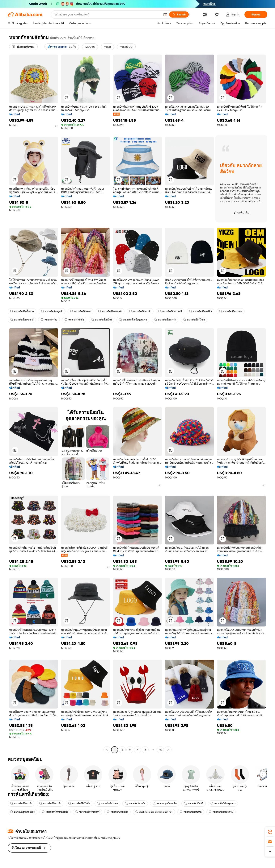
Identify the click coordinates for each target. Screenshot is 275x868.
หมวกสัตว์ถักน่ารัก (140, 311)
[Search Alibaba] (107, 14)
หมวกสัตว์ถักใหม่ (101, 320)
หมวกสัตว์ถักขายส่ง (231, 311)
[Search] (179, 14)
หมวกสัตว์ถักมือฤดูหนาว (133, 320)
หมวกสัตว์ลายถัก (135, 804)
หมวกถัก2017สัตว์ (117, 812)
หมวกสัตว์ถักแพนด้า (110, 311)
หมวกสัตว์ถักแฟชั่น (200, 311)
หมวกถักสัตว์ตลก (107, 804)
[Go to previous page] (107, 750)
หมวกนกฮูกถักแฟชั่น (165, 804)
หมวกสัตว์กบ (49, 320)
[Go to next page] (168, 750)
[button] (165, 14)
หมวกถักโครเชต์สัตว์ (87, 812)
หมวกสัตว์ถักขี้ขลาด (22, 311)
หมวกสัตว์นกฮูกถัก (52, 311)
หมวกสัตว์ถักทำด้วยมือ (55, 812)
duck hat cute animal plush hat (154, 812)
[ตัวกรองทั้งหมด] (23, 47)
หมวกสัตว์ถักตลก (81, 311)
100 (161, 750)
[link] (270, 832)
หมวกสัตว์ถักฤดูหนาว (223, 804)
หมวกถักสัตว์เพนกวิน (221, 812)
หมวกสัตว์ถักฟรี (194, 804)
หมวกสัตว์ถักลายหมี (170, 311)
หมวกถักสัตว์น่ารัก (191, 812)
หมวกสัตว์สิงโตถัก (194, 320)
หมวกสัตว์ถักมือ (74, 320)
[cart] (217, 15)
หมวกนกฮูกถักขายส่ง (22, 812)
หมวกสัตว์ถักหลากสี (22, 320)
